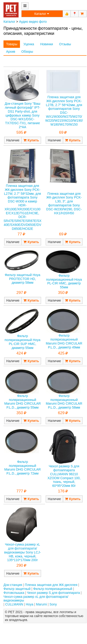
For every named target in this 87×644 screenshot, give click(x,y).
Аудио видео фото (33, 22)
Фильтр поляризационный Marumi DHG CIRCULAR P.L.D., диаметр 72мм (22, 468)
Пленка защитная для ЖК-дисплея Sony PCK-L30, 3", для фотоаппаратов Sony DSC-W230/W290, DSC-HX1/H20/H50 (64, 203)
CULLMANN (14, 604)
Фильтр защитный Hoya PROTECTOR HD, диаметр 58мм (22, 279)
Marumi (41, 604)
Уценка (29, 44)
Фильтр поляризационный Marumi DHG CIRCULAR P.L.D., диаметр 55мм (22, 402)
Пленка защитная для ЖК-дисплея (51, 585)
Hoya (30, 604)
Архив (11, 52)
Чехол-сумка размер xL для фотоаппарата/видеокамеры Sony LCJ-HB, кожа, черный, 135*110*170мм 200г (23, 552)
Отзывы (65, 44)
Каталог (9, 22)
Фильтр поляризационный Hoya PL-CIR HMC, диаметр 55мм (64, 281)
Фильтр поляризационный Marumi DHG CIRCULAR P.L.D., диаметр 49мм (64, 341)
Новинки (47, 44)
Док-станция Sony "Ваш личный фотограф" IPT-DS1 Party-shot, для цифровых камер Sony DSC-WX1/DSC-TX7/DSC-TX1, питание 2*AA (22, 115)
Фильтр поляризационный (53, 589)
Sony (53, 604)
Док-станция (13, 585)
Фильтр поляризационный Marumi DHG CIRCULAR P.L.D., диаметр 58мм (64, 402)
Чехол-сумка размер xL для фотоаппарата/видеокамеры (36, 599)
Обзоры (27, 52)
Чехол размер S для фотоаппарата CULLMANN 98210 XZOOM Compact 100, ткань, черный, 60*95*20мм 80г (64, 476)
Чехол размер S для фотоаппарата (53, 593)
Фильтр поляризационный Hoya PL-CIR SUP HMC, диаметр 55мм (23, 342)
